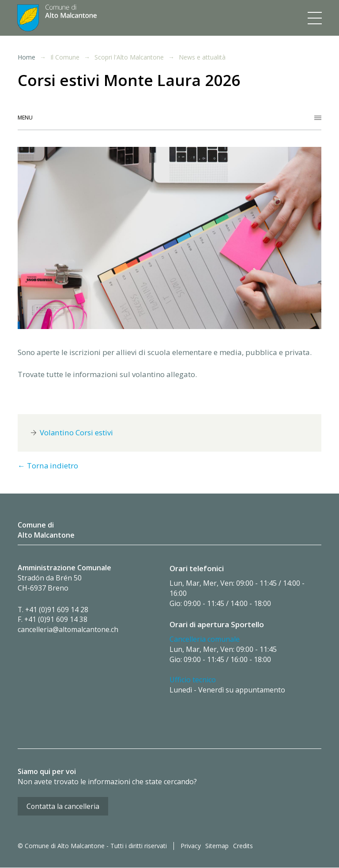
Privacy (191, 846)
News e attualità (202, 57)
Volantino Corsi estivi (76, 433)
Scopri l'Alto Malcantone (129, 57)
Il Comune (65, 57)
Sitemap (217, 846)
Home (26, 57)
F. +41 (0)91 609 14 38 (53, 620)
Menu (25, 118)
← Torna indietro (48, 466)
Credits (243, 846)
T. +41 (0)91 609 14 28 (53, 610)
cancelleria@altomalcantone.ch (68, 630)
